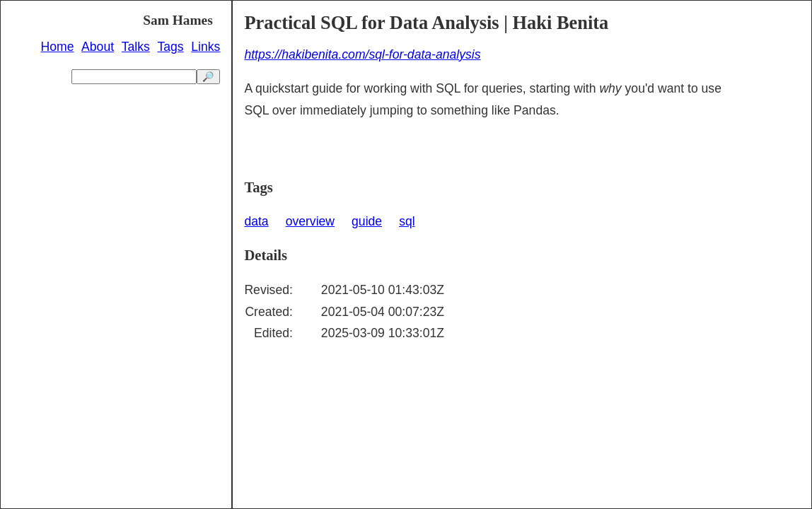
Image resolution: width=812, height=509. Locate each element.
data (256, 221)
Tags (170, 47)
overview (310, 221)
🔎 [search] (208, 77)
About (98, 47)
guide (367, 221)
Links (205, 47)
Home (58, 47)
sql (407, 221)
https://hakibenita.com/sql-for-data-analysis (362, 54)
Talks (136, 47)
